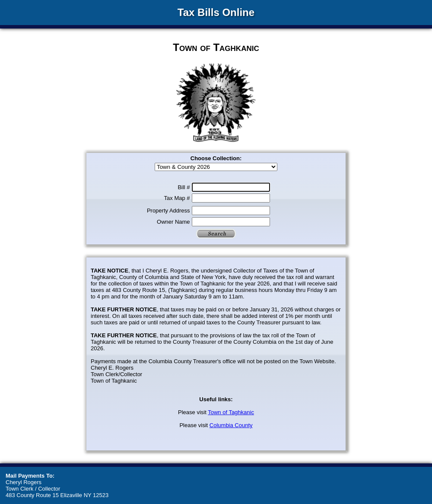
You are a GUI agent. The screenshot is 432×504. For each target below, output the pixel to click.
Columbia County (231, 425)
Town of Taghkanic (231, 412)
